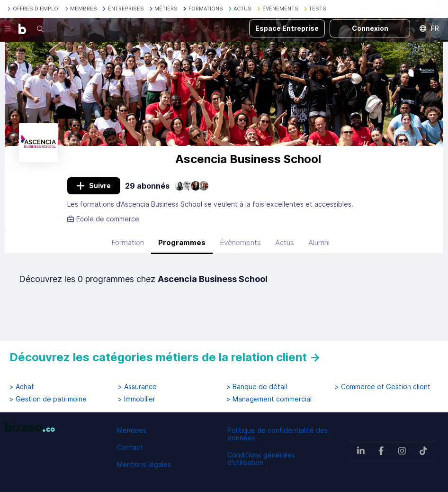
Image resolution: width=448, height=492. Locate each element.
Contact (130, 447)
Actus (285, 242)
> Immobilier (137, 399)
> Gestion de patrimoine (48, 399)
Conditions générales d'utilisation (261, 459)
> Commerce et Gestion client (383, 387)
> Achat (22, 387)
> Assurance (137, 387)
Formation (128, 242)
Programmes (182, 242)
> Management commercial (269, 399)
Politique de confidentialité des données (278, 434)
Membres (132, 430)
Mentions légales (144, 464)
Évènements (240, 242)
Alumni (319, 242)
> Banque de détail (257, 387)
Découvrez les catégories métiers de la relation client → (165, 357)
